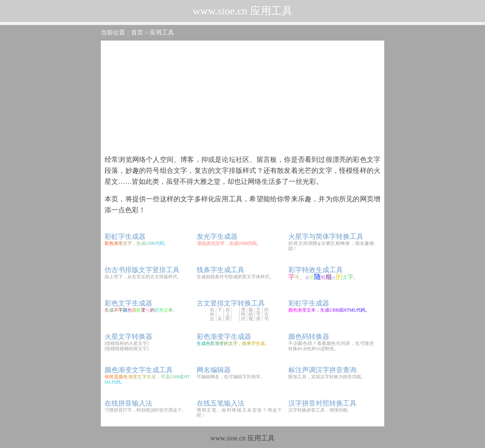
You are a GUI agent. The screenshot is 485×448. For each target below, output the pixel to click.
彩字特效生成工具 (316, 270)
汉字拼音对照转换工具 (322, 403)
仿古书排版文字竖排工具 (142, 270)
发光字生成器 (217, 237)
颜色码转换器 (309, 337)
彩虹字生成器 (125, 237)
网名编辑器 (214, 370)
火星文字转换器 (128, 337)
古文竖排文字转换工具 (231, 303)
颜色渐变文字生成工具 (139, 370)
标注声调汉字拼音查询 (322, 370)
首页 (137, 32)
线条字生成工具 (221, 270)
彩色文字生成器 (128, 303)
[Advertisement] (242, 97)
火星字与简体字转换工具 (326, 237)
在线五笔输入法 (221, 403)
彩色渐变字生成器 (224, 337)
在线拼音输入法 (128, 403)
